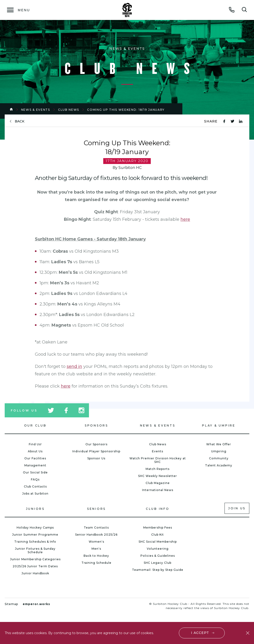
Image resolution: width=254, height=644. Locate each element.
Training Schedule (96, 563)
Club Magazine (158, 483)
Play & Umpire (219, 425)
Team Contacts (96, 528)
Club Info (158, 509)
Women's (96, 542)
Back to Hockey (96, 556)
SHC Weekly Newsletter (158, 476)
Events (158, 451)
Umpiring (219, 451)
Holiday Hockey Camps (35, 528)
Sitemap (11, 604)
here (185, 219)
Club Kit (158, 535)
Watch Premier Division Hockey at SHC (158, 460)
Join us (237, 508)
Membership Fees (158, 528)
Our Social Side (35, 472)
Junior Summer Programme (35, 535)
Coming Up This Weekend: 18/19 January (126, 110)
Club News (69, 110)
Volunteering (158, 549)
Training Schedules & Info (35, 542)
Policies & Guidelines (158, 556)
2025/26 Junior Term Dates (35, 566)
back (20, 121)
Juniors (35, 509)
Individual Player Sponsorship (96, 451)
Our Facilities (35, 458)
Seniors (96, 509)
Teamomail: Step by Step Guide (158, 570)
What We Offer (219, 444)
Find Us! (35, 444)
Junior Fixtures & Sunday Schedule (35, 550)
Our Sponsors (96, 444)
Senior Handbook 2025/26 (96, 535)
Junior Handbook (35, 573)
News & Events (36, 110)
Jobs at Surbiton (35, 493)
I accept (200, 633)
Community (219, 458)
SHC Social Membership (158, 542)
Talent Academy (219, 465)
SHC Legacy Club (158, 563)
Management (35, 465)
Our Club (35, 425)
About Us (35, 451)
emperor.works (36, 604)
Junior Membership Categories (35, 559)
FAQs (35, 479)
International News (158, 490)
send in (74, 366)
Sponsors (96, 425)
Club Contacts (35, 486)
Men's (96, 549)
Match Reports (158, 469)
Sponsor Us (96, 458)
